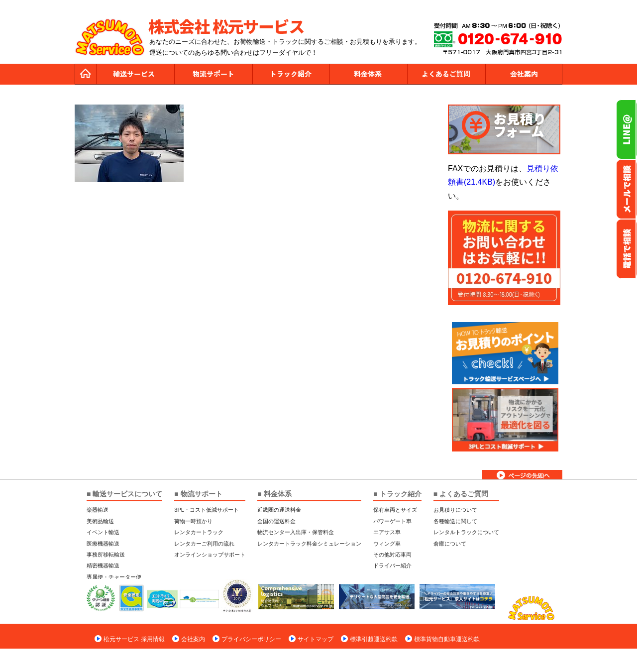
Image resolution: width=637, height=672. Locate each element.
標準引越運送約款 (374, 639)
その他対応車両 (392, 555)
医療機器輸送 (103, 544)
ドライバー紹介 (392, 565)
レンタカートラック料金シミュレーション (309, 544)
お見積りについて (455, 510)
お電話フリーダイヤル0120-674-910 (627, 249)
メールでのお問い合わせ (627, 189)
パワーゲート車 (392, 521)
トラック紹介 (291, 74)
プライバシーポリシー (251, 639)
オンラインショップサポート (210, 555)
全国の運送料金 (276, 521)
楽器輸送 (98, 510)
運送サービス (135, 74)
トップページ (86, 74)
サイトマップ (316, 639)
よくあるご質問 (446, 74)
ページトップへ (522, 475)
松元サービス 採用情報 (134, 639)
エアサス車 (387, 532)
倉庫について (450, 544)
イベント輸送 (103, 532)
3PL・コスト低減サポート (207, 510)
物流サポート (213, 74)
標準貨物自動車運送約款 (447, 639)
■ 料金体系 (274, 494)
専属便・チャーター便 (114, 577)
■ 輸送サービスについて (124, 494)
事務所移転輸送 (106, 555)
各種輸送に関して (455, 521)
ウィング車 (387, 544)
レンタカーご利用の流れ (204, 544)
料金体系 (368, 74)
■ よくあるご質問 (461, 494)
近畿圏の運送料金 (279, 510)
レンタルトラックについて (466, 532)
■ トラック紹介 (397, 494)
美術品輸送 (100, 521)
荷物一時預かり (193, 521)
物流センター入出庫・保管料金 (296, 532)
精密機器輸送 (103, 565)
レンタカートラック (199, 532)
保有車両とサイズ (395, 510)
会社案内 (524, 74)
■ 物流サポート (198, 494)
